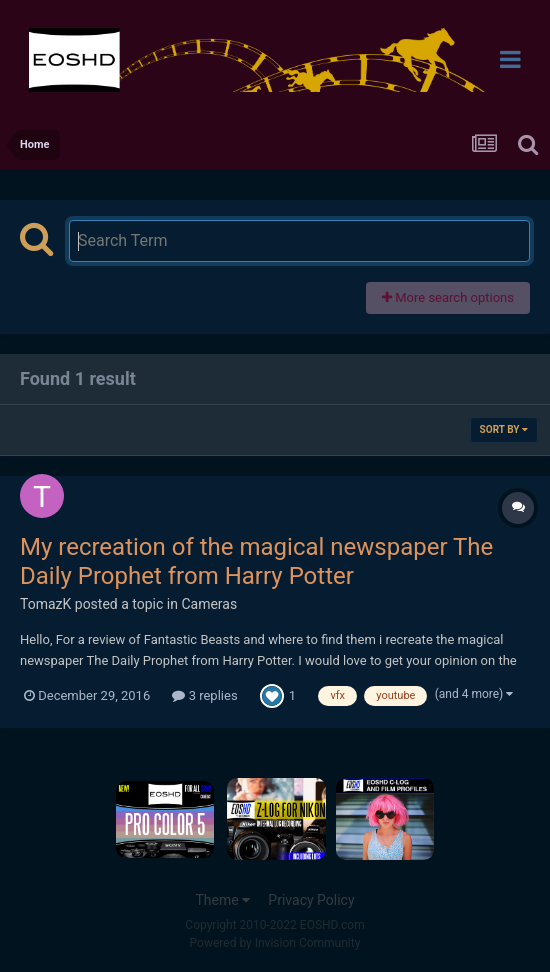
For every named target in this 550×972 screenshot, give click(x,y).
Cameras (209, 604)
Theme (222, 900)
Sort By (504, 429)
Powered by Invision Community (275, 943)
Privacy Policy (311, 900)
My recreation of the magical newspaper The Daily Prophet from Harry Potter (256, 561)
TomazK (45, 604)
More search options (448, 297)
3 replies (204, 695)
